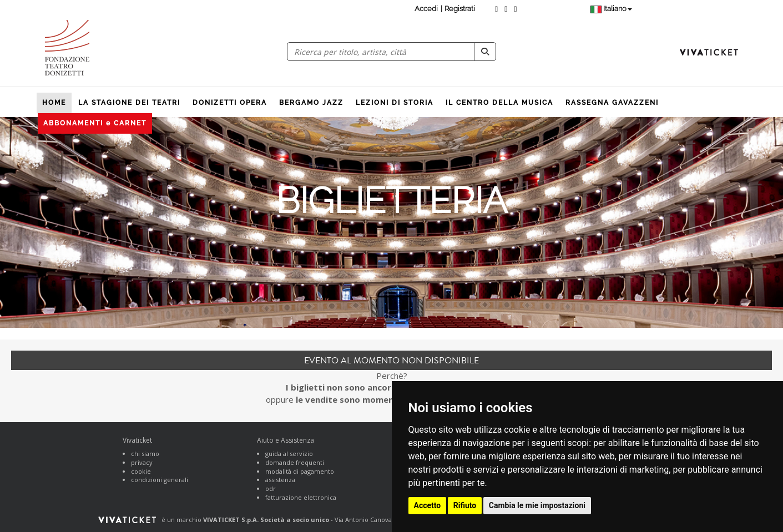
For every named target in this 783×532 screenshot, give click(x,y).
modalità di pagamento (300, 471)
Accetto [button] (428, 505)
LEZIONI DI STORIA (395, 103)
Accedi (426, 9)
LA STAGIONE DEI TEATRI (129, 103)
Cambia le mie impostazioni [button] (537, 505)
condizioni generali (160, 480)
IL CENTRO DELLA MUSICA (499, 103)
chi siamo (145, 454)
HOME (54, 103)
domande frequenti (295, 462)
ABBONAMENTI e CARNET (95, 123)
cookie (141, 471)
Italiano (611, 9)
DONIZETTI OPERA (230, 103)
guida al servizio (289, 454)
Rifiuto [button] (465, 505)
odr (271, 488)
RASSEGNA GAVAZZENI (612, 103)
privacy (142, 462)
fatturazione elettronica (301, 497)
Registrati (460, 9)
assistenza (280, 480)
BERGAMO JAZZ (311, 103)
